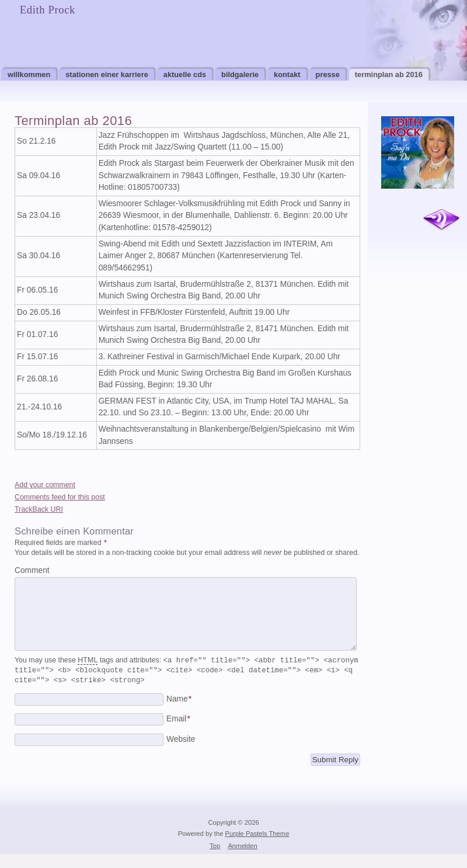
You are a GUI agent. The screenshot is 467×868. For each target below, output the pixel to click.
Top (215, 860)
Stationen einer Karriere (107, 74)
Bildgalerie (240, 74)
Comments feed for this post (60, 497)
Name (179, 713)
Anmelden (242, 860)
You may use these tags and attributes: (187, 684)
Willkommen (29, 74)
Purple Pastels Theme (257, 848)
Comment (32, 570)
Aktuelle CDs (185, 74)
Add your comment (45, 485)
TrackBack (39, 509)
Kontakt (287, 74)
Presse (328, 74)
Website (181, 753)
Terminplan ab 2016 (389, 74)
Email (178, 733)
